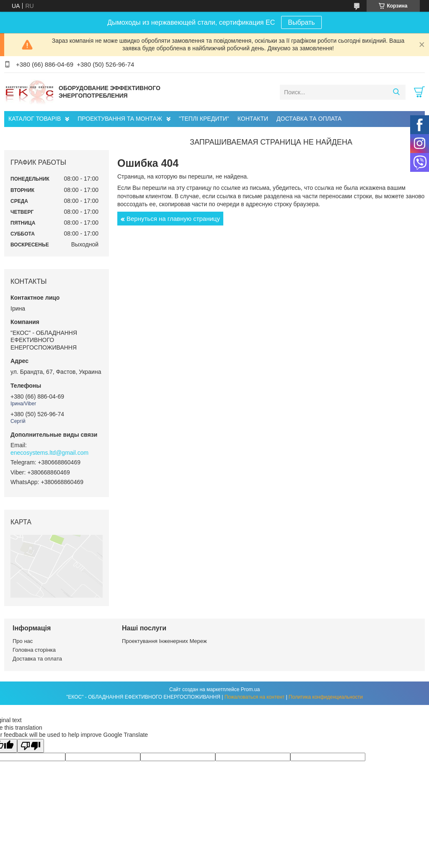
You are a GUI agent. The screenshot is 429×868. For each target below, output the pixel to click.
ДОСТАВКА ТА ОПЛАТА (309, 119)
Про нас (23, 641)
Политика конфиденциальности (326, 697)
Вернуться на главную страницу (173, 219)
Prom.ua (250, 689)
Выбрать (301, 22)
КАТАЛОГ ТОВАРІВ (35, 119)
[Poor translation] (31, 746)
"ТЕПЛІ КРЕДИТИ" (204, 119)
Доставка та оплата (37, 659)
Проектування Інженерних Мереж (164, 641)
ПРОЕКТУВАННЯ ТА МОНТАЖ (120, 119)
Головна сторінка (34, 650)
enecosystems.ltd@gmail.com (49, 453)
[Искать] (396, 92)
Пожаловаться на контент (255, 697)
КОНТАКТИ (253, 119)
